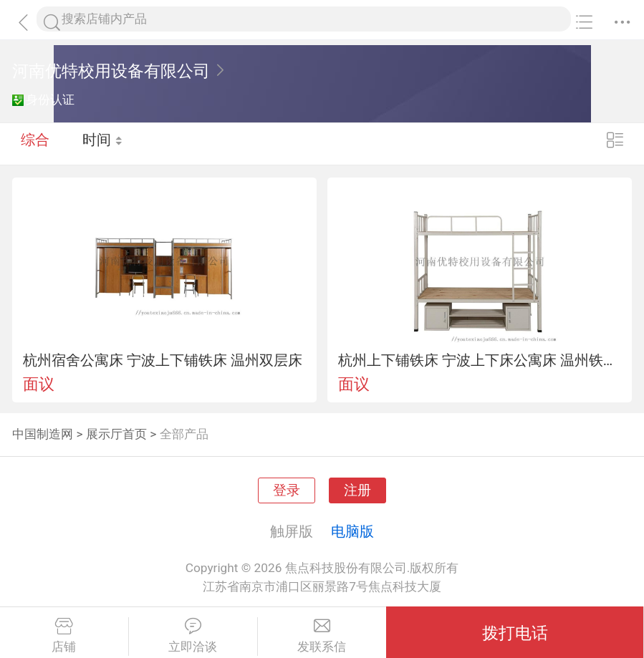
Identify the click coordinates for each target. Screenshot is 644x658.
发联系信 (322, 636)
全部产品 (184, 434)
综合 (35, 143)
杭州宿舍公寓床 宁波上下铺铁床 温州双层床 (163, 360)
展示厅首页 (116, 434)
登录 (287, 490)
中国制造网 (43, 434)
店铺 (64, 636)
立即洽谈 (193, 636)
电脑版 (352, 531)
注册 (357, 490)
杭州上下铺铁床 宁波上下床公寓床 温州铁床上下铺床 (480, 360)
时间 (104, 143)
